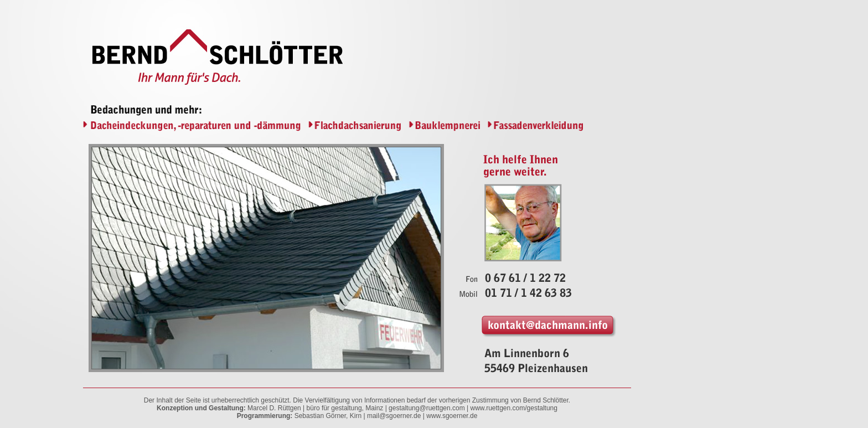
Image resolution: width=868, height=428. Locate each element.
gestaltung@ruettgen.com (427, 408)
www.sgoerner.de (452, 416)
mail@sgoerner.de (394, 416)
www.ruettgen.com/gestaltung (514, 408)
